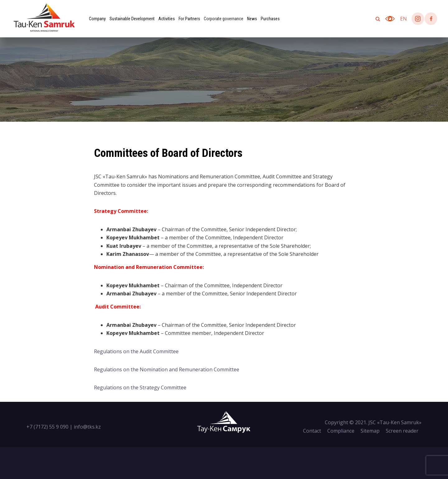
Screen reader (402, 431)
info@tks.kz (87, 427)
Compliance (341, 431)
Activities (167, 19)
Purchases (270, 19)
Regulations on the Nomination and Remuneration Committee (167, 369)
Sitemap (370, 431)
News (252, 19)
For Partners (189, 19)
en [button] (404, 19)
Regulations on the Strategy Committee (140, 387)
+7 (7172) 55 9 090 (47, 427)
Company (97, 19)
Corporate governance (224, 19)
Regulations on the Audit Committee (136, 351)
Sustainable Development (132, 19)
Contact (312, 431)
